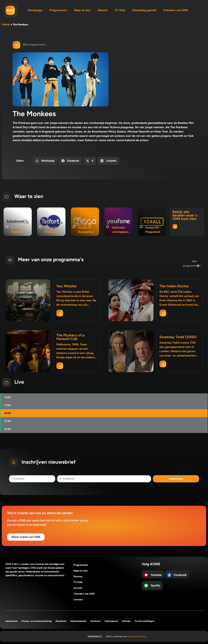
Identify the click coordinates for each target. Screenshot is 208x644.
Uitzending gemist (144, 10)
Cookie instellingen (144, 621)
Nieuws (103, 10)
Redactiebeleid (78, 621)
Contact (78, 600)
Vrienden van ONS (176, 10)
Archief (78, 588)
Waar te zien (82, 10)
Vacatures (95, 621)
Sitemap (126, 621)
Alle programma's (34, 44)
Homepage (35, 10)
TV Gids (120, 10)
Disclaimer (61, 621)
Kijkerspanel (111, 621)
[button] (45, 161)
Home (6, 24)
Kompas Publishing (137, 636)
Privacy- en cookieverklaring (37, 621)
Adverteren (12, 621)
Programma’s (58, 10)
